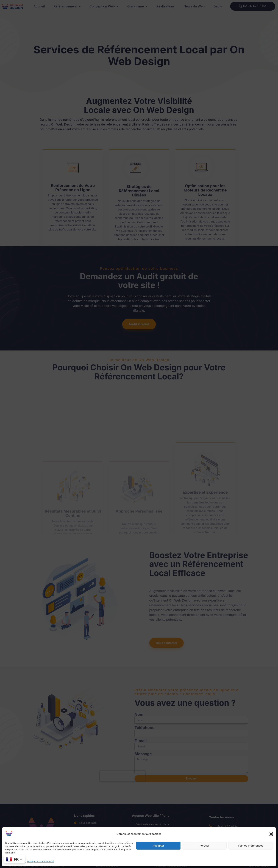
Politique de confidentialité (41, 862)
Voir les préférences (251, 846)
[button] (271, 834)
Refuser (204, 846)
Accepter (158, 846)
